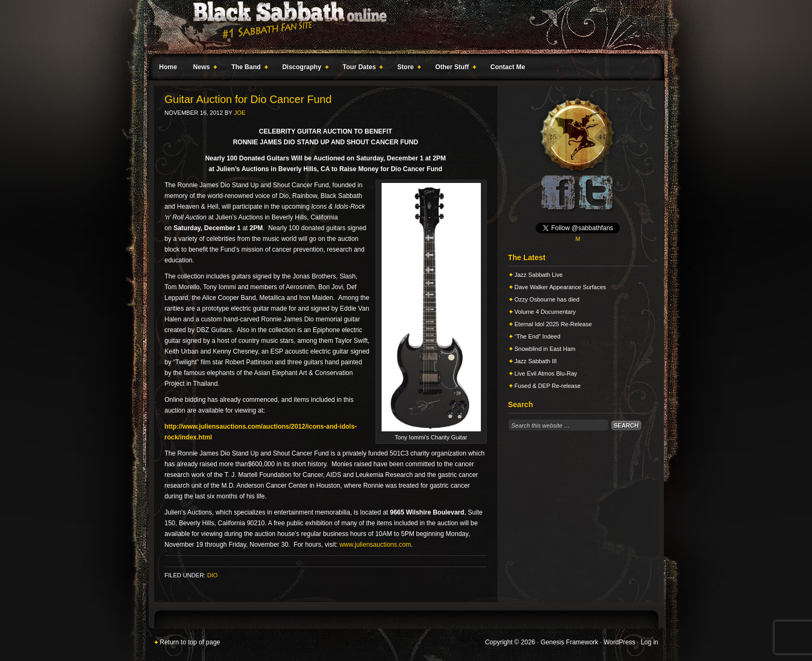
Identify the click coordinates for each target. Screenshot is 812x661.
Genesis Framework (569, 642)
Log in (650, 642)
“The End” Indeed (538, 336)
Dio (213, 575)
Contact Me (508, 67)
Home (168, 67)
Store (407, 69)
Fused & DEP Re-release (548, 386)
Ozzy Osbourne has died (547, 299)
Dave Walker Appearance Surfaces (561, 287)
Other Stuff (453, 69)
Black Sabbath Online (401, 27)
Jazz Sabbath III (536, 361)
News (203, 69)
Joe (240, 113)
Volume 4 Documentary (545, 312)
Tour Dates (361, 69)
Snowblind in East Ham (545, 349)
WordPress (620, 642)
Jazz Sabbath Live (539, 275)
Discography (303, 69)
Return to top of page (190, 642)
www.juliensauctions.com (375, 545)
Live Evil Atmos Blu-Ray (546, 373)
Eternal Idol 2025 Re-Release (553, 324)
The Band (247, 69)
